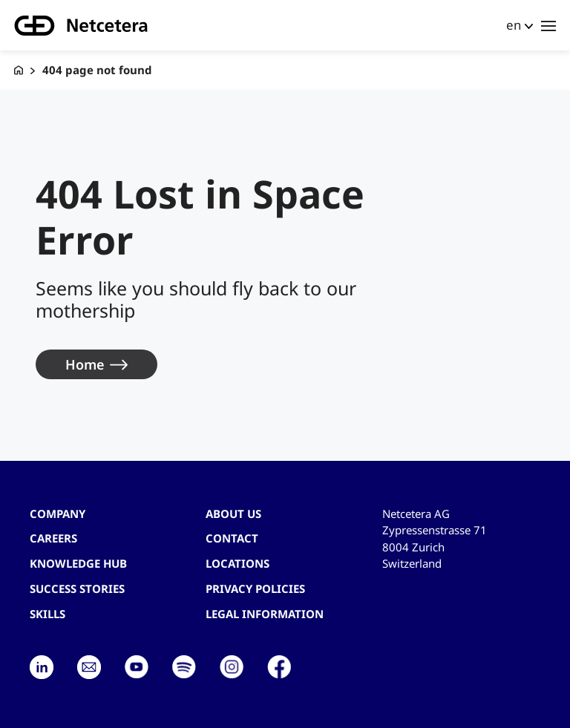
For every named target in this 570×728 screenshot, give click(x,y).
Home (85, 364)
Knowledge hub (78, 563)
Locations (237, 563)
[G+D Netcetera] (19, 70)
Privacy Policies (255, 588)
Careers (53, 538)
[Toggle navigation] (548, 25)
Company (58, 514)
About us (233, 514)
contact (232, 538)
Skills (47, 614)
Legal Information (265, 614)
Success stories (77, 588)
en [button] (514, 25)
